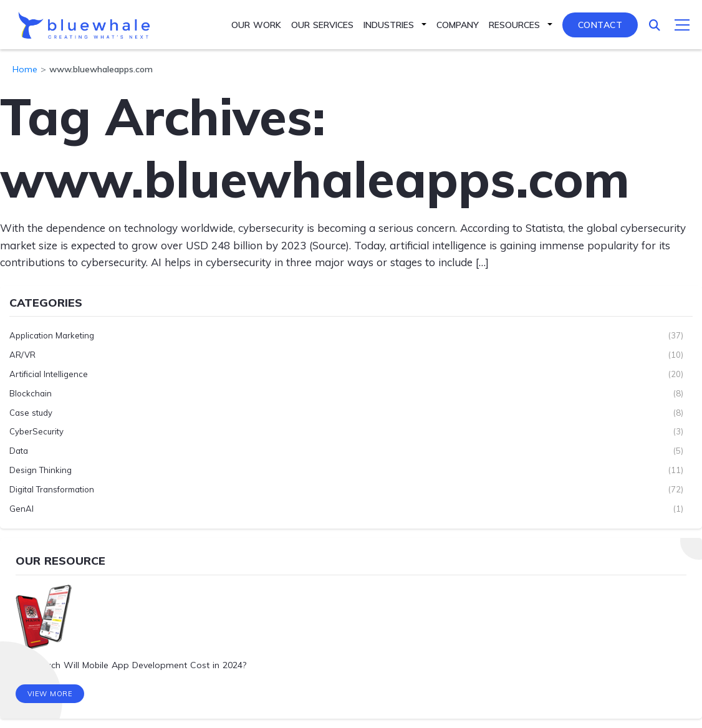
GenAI (22, 509)
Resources (514, 25)
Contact (600, 25)
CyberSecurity (36, 431)
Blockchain (31, 393)
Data (19, 451)
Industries (389, 25)
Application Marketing (52, 335)
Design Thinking (41, 470)
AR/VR (22, 355)
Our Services (322, 25)
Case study (31, 413)
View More (50, 694)
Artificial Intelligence (49, 374)
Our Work (256, 25)
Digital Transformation (52, 489)
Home (25, 69)
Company (458, 25)
